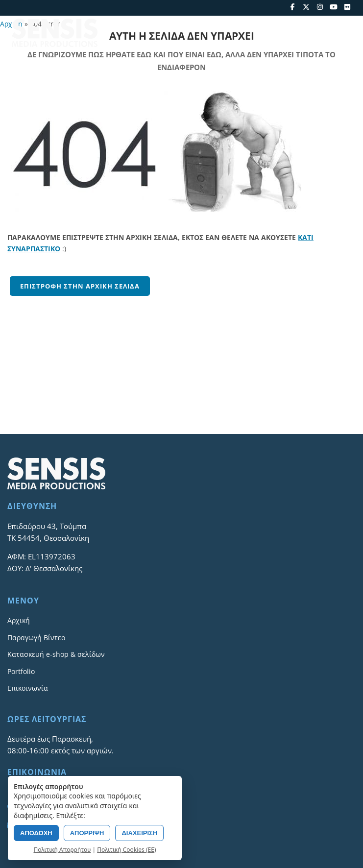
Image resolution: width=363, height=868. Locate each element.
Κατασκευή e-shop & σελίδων (56, 654)
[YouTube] (334, 7)
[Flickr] (347, 7)
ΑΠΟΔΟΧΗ (36, 833)
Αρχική (19, 620)
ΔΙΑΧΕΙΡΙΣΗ (139, 833)
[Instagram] (320, 7)
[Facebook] (292, 7)
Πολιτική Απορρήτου (62, 850)
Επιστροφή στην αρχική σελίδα (80, 286)
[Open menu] (344, 33)
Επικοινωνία (28, 688)
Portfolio (21, 671)
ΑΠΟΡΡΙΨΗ (87, 833)
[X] (306, 7)
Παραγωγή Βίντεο (36, 638)
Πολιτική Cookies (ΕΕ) (126, 850)
